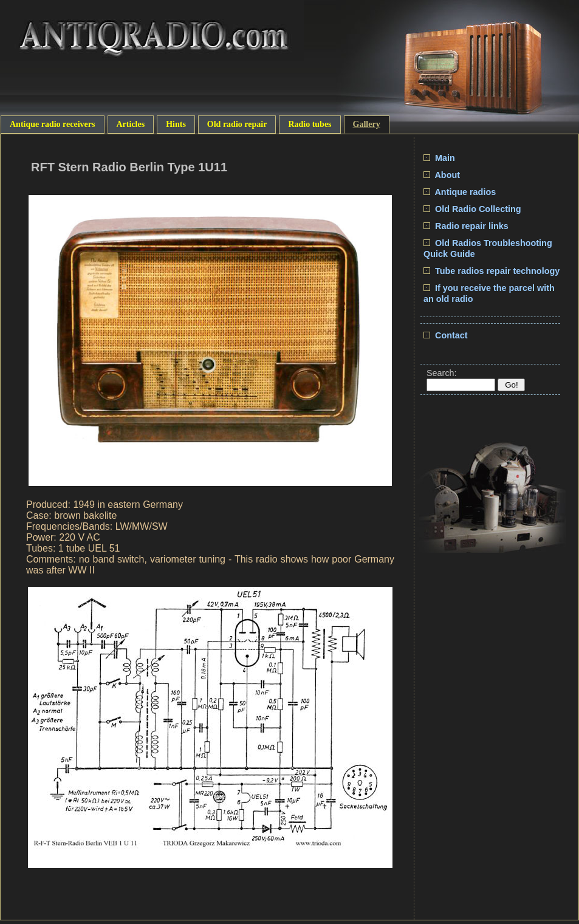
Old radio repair (237, 124)
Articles (131, 124)
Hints (176, 124)
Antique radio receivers (53, 124)
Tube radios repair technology (492, 271)
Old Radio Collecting (472, 209)
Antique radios (460, 192)
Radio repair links (466, 226)
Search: (442, 373)
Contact (446, 335)
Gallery (367, 124)
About (442, 175)
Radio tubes (310, 124)
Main (439, 158)
